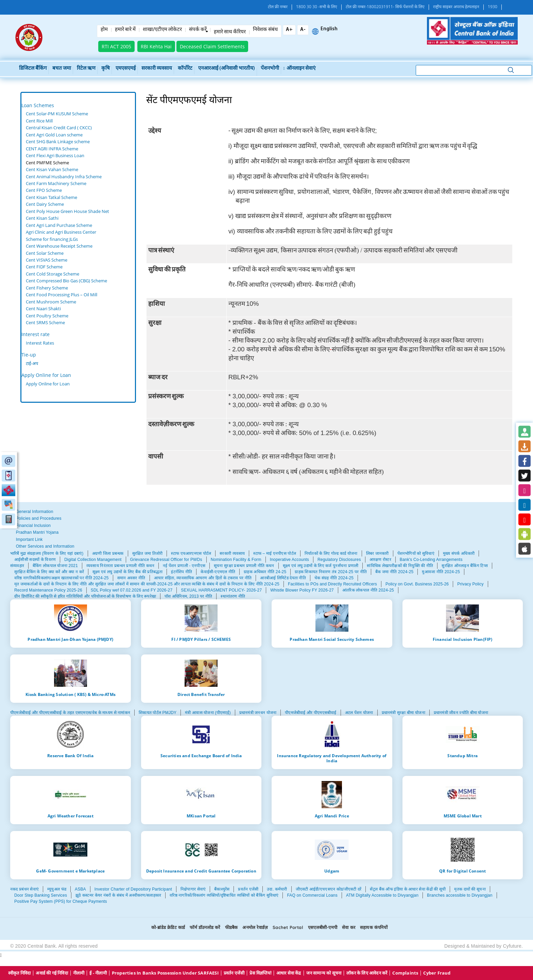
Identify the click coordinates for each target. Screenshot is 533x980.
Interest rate (36, 334)
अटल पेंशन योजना (359, 713)
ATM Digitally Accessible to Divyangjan (382, 895)
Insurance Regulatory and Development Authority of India (332, 758)
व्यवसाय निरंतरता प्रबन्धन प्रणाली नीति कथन (120, 566)
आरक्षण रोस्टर (380, 560)
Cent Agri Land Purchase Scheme (59, 225)
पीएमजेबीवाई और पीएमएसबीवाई (311, 713)
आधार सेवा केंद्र (289, 973)
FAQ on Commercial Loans (312, 895)
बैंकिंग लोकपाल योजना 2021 (55, 566)
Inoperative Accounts (289, 560)
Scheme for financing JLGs (52, 239)
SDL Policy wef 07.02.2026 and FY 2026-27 (132, 590)
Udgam (332, 871)
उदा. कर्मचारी (277, 889)
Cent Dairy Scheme (45, 204)
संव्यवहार (17, 566)
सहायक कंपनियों (374, 927)
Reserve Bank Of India (70, 755)
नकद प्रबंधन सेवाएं (24, 889)
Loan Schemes (38, 105)
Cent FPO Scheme (44, 190)
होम (104, 30)
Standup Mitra (462, 755)
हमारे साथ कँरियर (230, 32)
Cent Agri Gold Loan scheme (54, 135)
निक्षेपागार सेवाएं (193, 889)
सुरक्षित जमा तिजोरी (148, 553)
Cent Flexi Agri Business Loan (55, 155)
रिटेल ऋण (86, 69)
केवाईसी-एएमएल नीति (218, 572)
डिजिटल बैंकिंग (33, 69)
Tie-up (29, 355)
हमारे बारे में (125, 30)
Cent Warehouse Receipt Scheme (59, 246)
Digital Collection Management (93, 560)
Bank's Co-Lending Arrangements (431, 560)
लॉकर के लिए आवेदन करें (367, 973)
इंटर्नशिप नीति (182, 572)
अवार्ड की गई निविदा (52, 973)
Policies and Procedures (39, 518)
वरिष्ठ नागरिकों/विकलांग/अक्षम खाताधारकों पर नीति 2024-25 (62, 578)
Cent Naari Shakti (43, 309)
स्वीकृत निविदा (20, 973)
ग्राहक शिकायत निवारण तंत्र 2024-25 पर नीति (331, 572)
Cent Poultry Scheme (47, 316)
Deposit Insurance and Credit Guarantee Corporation (201, 871)
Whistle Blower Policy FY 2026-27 (302, 590)
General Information (35, 512)
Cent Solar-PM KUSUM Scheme (57, 114)
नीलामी (79, 973)
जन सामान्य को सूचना (324, 973)
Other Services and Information (45, 546)
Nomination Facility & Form (236, 560)
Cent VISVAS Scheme (47, 260)
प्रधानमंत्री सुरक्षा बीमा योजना (403, 713)
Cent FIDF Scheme (44, 267)
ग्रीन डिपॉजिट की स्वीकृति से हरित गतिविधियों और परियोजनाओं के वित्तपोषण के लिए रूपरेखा (85, 596)
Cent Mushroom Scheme (51, 302)
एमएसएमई (126, 69)
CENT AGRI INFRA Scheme (52, 149)
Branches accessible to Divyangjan (460, 895)
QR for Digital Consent (462, 871)
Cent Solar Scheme (45, 253)
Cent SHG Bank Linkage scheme (58, 142)
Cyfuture (512, 946)
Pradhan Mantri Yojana (37, 532)
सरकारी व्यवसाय (157, 69)
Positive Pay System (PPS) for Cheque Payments (61, 901)
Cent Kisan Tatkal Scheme (51, 197)
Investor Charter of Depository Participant (133, 889)
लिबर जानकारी (377, 553)
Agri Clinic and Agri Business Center (61, 232)
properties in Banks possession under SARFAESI (165, 973)
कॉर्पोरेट (185, 69)
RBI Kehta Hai (156, 46)
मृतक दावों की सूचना (470, 889)
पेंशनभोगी (270, 69)
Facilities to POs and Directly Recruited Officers (332, 584)
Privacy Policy (470, 584)
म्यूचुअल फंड (57, 889)
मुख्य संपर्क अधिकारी (459, 553)
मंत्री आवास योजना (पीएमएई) (208, 713)
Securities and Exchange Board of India (201, 755)
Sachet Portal (288, 927)
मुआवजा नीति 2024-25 (441, 572)
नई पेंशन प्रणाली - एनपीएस (184, 566)
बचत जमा (62, 69)
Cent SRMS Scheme (45, 322)
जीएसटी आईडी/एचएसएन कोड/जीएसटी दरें (329, 889)
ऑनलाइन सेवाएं (300, 69)
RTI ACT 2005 (116, 46)
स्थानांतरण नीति (233, 596)
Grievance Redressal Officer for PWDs (166, 560)
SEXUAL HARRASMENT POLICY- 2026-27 (221, 590)
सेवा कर (349, 927)
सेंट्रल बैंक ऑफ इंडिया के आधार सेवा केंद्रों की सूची (408, 889)
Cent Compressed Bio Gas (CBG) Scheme (66, 281)
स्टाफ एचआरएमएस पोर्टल (191, 553)
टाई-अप (32, 363)
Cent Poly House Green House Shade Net (67, 211)
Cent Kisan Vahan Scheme (52, 169)
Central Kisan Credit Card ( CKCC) (59, 128)
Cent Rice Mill (39, 121)
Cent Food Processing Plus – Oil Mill (62, 295)
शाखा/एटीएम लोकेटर (162, 30)
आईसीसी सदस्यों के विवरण (35, 560)
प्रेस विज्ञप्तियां (260, 973)
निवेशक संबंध (265, 30)
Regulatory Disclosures (339, 560)
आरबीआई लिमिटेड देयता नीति (283, 578)
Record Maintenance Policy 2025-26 (48, 590)
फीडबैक (231, 927)
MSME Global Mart (463, 816)
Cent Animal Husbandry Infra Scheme (64, 177)
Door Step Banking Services (41, 895)
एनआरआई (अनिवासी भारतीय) (227, 69)
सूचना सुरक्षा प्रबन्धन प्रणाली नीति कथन (244, 566)
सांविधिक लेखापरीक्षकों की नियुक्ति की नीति (400, 566)
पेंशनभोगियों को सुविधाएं (416, 553)
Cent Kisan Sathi (42, 218)
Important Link (29, 539)
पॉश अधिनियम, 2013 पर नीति (188, 596)
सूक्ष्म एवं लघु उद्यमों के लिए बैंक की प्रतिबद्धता (127, 572)
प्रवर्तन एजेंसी (248, 889)
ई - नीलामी (98, 973)
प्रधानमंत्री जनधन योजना (258, 713)
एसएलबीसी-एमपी (323, 927)
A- (303, 30)
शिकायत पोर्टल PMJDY (158, 713)
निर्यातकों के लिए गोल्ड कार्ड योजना (331, 553)
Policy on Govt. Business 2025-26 (417, 584)
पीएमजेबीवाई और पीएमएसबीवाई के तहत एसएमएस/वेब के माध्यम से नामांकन (70, 713)
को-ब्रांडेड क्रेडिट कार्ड (168, 927)
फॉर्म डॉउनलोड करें (205, 927)
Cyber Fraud (437, 973)
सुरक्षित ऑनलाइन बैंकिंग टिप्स (465, 566)
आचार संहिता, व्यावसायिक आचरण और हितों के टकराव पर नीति (203, 578)
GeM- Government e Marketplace (70, 871)
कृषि (106, 69)
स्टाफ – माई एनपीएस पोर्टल (275, 553)
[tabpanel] (78, 219)
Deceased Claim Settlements (212, 46)
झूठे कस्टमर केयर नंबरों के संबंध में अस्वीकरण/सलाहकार (118, 895)
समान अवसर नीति (131, 578)
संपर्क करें (198, 30)
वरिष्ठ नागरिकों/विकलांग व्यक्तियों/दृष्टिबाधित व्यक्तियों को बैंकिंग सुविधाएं (224, 895)
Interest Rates (40, 343)
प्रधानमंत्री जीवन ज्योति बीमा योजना (461, 713)
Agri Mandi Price (332, 816)
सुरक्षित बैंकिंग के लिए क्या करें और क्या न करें (49, 572)
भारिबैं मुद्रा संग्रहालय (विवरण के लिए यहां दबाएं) (47, 553)
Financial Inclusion (33, 526)
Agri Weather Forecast (71, 816)
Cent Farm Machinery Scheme (56, 183)
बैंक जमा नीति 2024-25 (394, 572)
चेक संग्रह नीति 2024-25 (334, 578)
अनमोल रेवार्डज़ (255, 927)
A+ (289, 30)
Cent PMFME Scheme (47, 163)
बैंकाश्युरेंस (222, 889)
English (329, 29)
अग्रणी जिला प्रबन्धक (108, 553)
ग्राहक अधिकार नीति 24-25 (265, 572)
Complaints (405, 973)
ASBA (80, 889)
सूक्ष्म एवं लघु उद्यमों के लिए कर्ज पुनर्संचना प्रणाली (321, 566)
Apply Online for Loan (46, 375)
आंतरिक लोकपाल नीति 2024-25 (368, 590)
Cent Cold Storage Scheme (53, 274)
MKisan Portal (201, 816)
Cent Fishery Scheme (47, 288)
